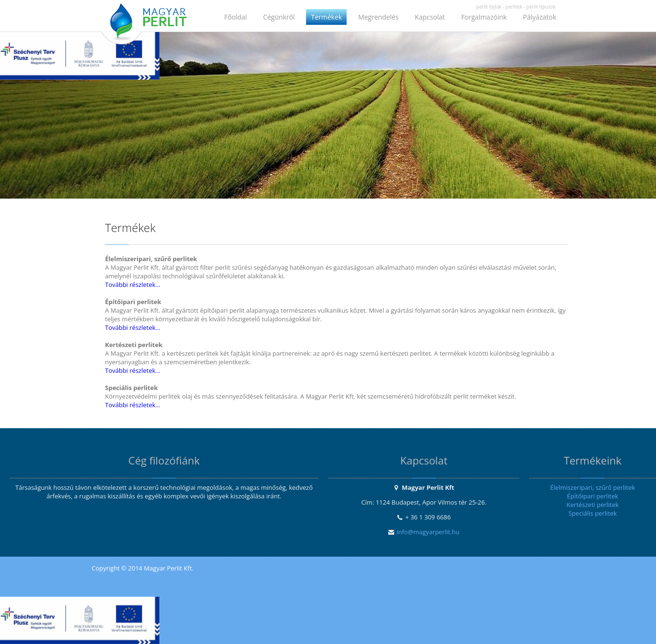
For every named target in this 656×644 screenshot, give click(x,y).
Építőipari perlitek (593, 496)
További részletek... (133, 285)
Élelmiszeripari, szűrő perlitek (593, 487)
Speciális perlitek (593, 513)
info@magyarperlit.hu (428, 532)
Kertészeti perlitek (593, 505)
